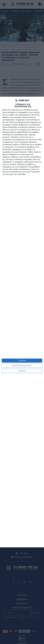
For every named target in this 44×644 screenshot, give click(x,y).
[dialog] (22, 322)
